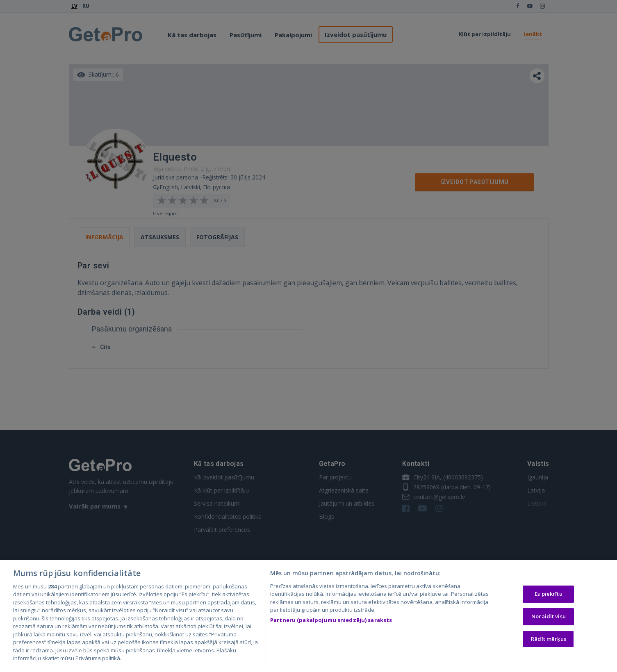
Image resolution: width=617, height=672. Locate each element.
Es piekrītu (548, 594)
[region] (308, 616)
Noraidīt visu (549, 616)
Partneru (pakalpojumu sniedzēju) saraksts (331, 620)
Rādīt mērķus (549, 639)
